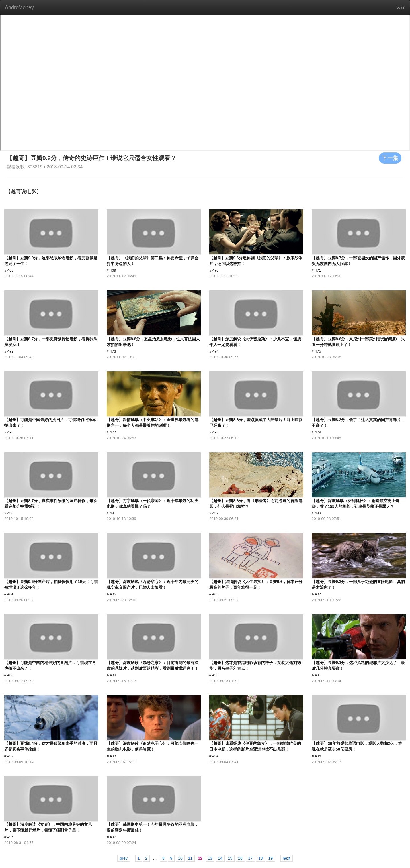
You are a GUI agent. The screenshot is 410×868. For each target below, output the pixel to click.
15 (230, 858)
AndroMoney (19, 7)
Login (401, 7)
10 (180, 858)
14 (220, 858)
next (286, 858)
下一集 (390, 158)
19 (271, 858)
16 (240, 858)
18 (261, 858)
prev (124, 858)
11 (190, 858)
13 (210, 858)
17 (251, 858)
